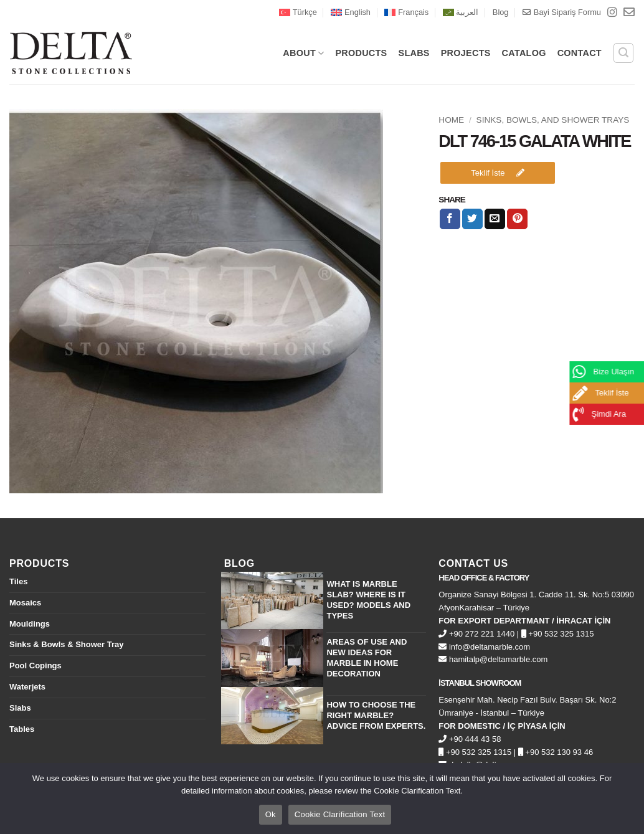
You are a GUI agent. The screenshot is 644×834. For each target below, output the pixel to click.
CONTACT (580, 53)
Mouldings (30, 624)
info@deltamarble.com (484, 647)
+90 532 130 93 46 (556, 752)
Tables (22, 729)
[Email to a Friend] (495, 219)
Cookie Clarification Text (340, 814)
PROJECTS (466, 53)
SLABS (414, 53)
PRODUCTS (361, 53)
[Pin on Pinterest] (517, 219)
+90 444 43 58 (470, 739)
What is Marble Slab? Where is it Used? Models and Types (368, 600)
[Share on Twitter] (472, 219)
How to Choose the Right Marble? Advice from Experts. (376, 715)
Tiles (18, 581)
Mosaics (25, 603)
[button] (623, 53)
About (303, 53)
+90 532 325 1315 (558, 634)
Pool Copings (36, 666)
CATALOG (524, 53)
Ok (271, 814)
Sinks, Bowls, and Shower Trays (553, 120)
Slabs (20, 708)
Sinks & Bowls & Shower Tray (67, 644)
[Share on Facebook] (450, 219)
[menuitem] (298, 12)
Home (451, 120)
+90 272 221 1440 (476, 634)
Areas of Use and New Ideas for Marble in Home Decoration (367, 658)
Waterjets (27, 687)
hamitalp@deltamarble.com (493, 659)
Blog (501, 12)
